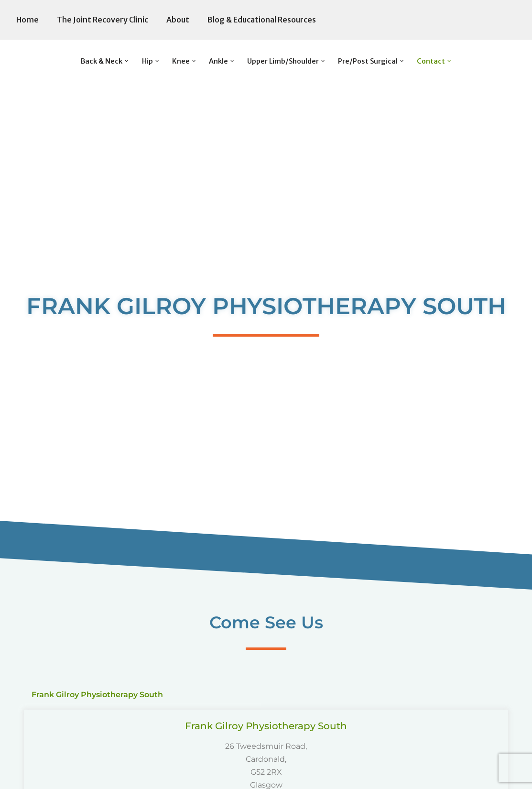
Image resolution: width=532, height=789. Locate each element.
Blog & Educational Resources (262, 20)
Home (27, 20)
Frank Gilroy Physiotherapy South (266, 726)
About (178, 20)
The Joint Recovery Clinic (103, 20)
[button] (126, 61)
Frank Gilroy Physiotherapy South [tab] (97, 695)
